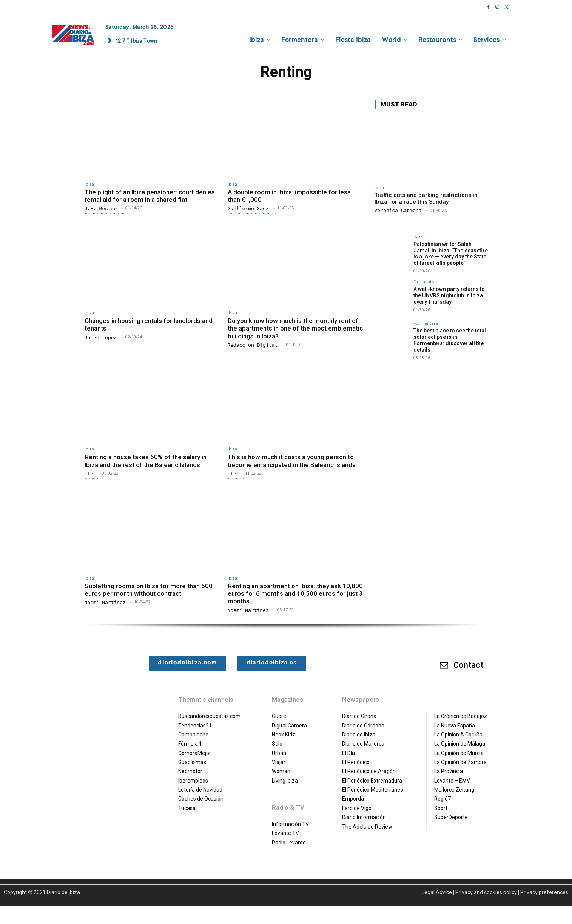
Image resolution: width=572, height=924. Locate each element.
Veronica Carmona (398, 210)
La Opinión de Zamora (460, 762)
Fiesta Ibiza (425, 282)
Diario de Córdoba (363, 726)
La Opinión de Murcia (459, 753)
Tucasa (187, 808)
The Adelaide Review (367, 827)
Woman (281, 771)
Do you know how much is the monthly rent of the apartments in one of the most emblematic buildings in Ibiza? (295, 328)
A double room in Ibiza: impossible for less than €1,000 (289, 196)
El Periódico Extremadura (372, 781)
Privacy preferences (544, 892)
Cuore (279, 716)
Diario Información (364, 817)
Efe (89, 474)
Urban (279, 753)
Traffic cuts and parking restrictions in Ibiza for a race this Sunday (426, 198)
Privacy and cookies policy (486, 892)
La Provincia (449, 771)
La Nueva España (455, 726)
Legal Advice (437, 892)
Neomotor (190, 771)
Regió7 (442, 799)
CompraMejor (195, 753)
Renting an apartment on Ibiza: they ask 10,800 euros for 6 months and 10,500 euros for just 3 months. (295, 594)
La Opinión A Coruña (458, 735)
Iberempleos (193, 781)
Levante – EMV (452, 781)
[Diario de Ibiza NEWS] (73, 35)
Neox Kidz (284, 735)
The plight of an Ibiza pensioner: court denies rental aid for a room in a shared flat (150, 196)
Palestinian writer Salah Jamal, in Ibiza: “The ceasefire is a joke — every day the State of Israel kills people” (451, 254)
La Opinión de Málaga (460, 744)
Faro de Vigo (357, 808)
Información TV (290, 824)
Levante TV (285, 833)
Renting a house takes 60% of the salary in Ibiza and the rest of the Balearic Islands (146, 461)
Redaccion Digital (253, 345)
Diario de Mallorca (363, 744)
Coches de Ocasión (201, 799)
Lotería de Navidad (200, 790)
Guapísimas (192, 762)
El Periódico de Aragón (369, 771)
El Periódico (356, 762)
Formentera (426, 323)
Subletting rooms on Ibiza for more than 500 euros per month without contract (149, 590)
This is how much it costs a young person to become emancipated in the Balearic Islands (292, 461)
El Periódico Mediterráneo (373, 790)
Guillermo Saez (248, 208)
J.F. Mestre (101, 208)
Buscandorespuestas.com (209, 716)
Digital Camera (289, 726)
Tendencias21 (195, 726)
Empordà (353, 799)
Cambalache (193, 735)
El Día (348, 753)
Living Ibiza (285, 781)
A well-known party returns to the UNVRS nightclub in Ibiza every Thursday (449, 295)
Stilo (277, 744)
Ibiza (89, 184)
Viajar (279, 762)
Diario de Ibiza (359, 735)
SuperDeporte (451, 817)
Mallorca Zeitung (454, 790)
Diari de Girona (359, 716)
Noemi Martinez (105, 602)
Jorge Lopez (101, 337)
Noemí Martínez (248, 610)
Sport (441, 808)
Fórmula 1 (190, 744)
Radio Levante (289, 843)
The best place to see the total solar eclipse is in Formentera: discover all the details (450, 340)
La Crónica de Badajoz (461, 716)
